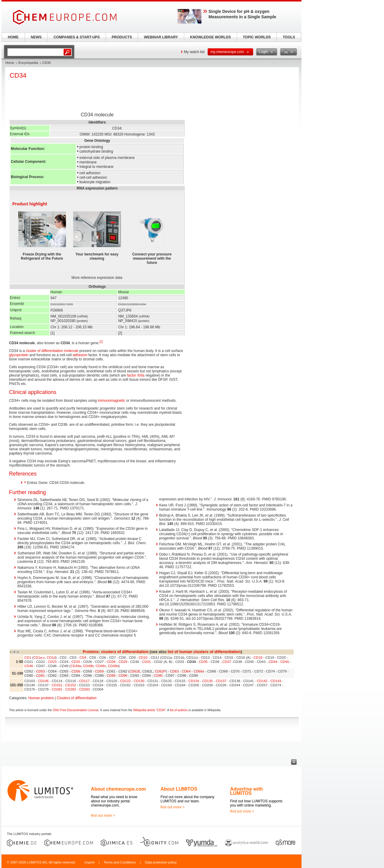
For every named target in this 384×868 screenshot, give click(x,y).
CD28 (111, 662)
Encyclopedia (28, 63)
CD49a (76, 666)
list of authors (179, 710)
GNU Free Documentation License (76, 710)
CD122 (125, 681)
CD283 (84, 689)
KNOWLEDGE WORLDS (211, 37)
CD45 (285, 662)
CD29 (123, 662)
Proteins (91, 652)
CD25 (76, 662)
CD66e (199, 671)
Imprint (89, 862)
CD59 (99, 671)
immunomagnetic (111, 401)
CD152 (71, 685)
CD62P (160, 671)
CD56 (76, 671)
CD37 (227, 662)
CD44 (273, 662)
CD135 (207, 681)
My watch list (194, 52)
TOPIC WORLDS (257, 37)
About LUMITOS (179, 789)
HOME (13, 37)
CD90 (123, 676)
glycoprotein (19, 355)
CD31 (147, 662)
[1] (101, 342)
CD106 (43, 681)
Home (10, 63)
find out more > (103, 816)
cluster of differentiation (44, 351)
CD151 (57, 685)
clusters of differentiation (125, 652)
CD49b (88, 666)
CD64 (186, 671)
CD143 (276, 681)
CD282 (71, 689)
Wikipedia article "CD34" (149, 710)
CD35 (203, 662)
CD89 (111, 676)
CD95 (158, 676)
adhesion (80, 355)
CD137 (221, 681)
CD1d (51, 658)
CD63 (174, 671)
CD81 (40, 676)
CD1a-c (39, 658)
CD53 (40, 671)
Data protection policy (161, 862)
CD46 (29, 666)
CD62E (135, 671)
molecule (71, 351)
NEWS (36, 37)
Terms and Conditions (120, 862)
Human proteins (41, 698)
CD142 (262, 681)
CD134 (194, 681)
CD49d (113, 666)
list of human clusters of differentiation (204, 652)
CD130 (139, 681)
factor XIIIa (136, 375)
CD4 (83, 658)
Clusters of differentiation (77, 698)
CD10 (143, 658)
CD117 (84, 681)
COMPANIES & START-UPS (76, 37)
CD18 (258, 658)
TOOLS (289, 37)
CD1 (28, 658)
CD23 (52, 662)
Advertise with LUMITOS (246, 791)
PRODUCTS (122, 37)
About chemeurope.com (118, 789)
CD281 (57, 689)
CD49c (101, 666)
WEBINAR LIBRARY (161, 37)
